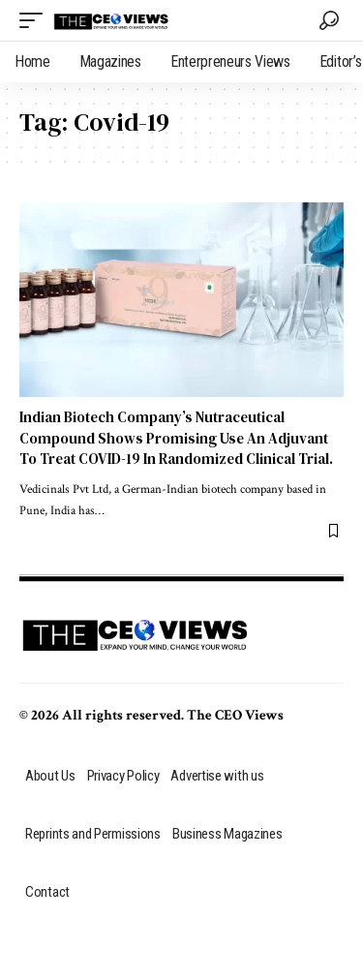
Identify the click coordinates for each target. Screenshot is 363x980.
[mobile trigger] (36, 20)
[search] (329, 20)
